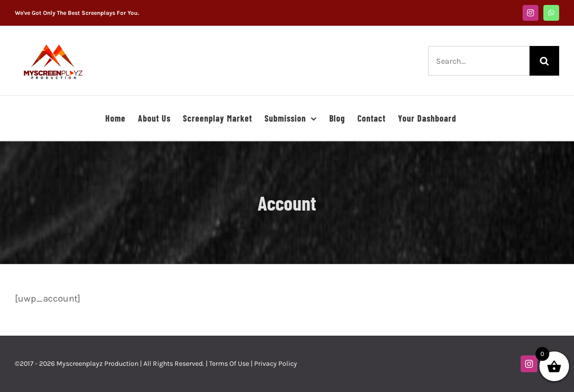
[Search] (544, 61)
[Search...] (479, 61)
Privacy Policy (276, 364)
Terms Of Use (229, 364)
